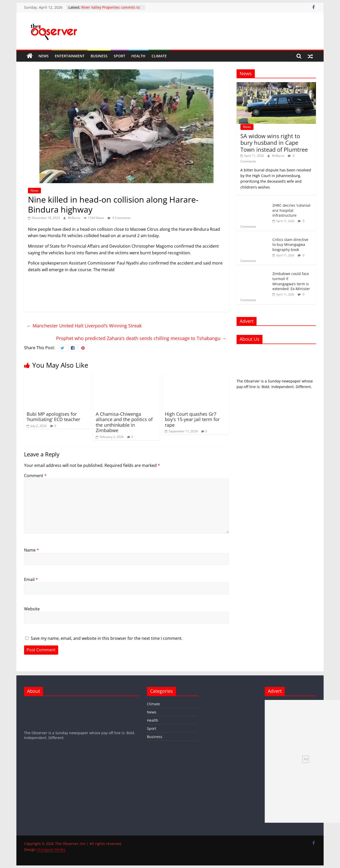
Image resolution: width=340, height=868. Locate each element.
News (44, 56)
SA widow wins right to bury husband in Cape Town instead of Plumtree (274, 143)
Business (99, 56)
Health (138, 56)
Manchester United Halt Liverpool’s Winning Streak (84, 326)
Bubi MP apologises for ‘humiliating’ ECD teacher (53, 417)
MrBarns (75, 218)
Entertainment (70, 56)
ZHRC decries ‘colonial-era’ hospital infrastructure (292, 210)
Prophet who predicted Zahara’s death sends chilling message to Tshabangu (141, 338)
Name (31, 550)
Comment (35, 476)
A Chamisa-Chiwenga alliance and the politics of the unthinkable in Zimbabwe (124, 422)
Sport (119, 56)
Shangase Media (51, 849)
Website (32, 609)
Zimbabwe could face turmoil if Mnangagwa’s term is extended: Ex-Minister (291, 281)
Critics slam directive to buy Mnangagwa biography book (290, 245)
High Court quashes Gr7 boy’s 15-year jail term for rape (192, 419)
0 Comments (119, 218)
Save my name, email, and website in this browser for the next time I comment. (107, 638)
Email (31, 579)
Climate (159, 56)
